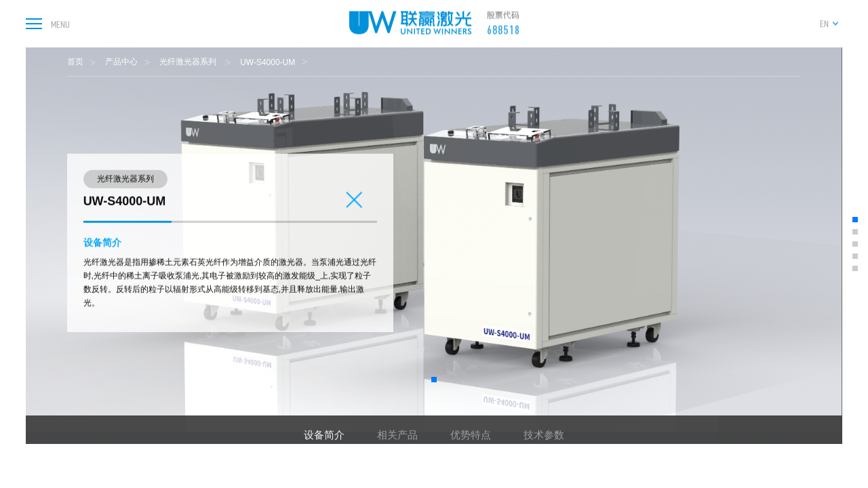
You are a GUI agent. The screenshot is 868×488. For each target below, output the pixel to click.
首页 (75, 62)
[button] (434, 380)
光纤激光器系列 (189, 62)
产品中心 (121, 62)
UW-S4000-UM (268, 62)
